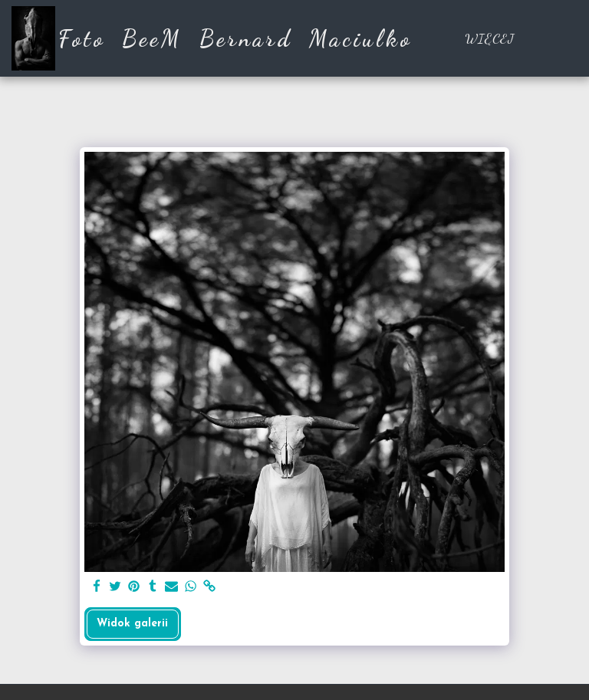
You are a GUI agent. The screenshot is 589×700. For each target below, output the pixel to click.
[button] (564, 38)
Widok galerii (132, 624)
